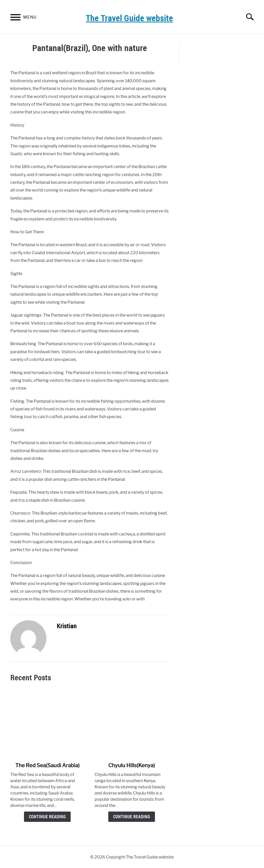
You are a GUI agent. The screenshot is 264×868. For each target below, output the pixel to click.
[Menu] (15, 18)
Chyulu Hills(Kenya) (132, 765)
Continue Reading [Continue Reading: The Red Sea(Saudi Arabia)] (47, 817)
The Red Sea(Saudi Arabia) (47, 765)
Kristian (67, 626)
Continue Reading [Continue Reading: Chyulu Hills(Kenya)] (132, 817)
